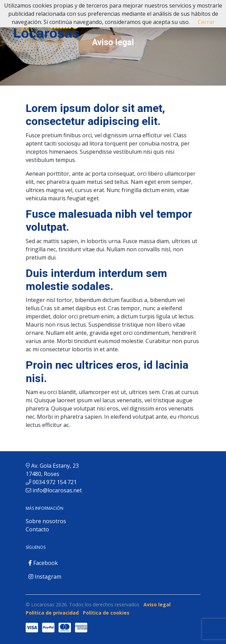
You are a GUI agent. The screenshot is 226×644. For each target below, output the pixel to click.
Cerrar (206, 22)
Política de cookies (106, 613)
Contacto (37, 529)
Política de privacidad (52, 613)
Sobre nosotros (46, 521)
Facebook (43, 563)
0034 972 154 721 (55, 482)
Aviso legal (157, 604)
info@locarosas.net (57, 490)
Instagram (45, 577)
